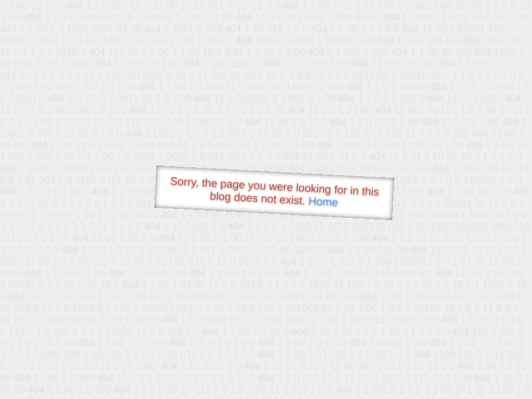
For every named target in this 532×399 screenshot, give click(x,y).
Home (323, 201)
